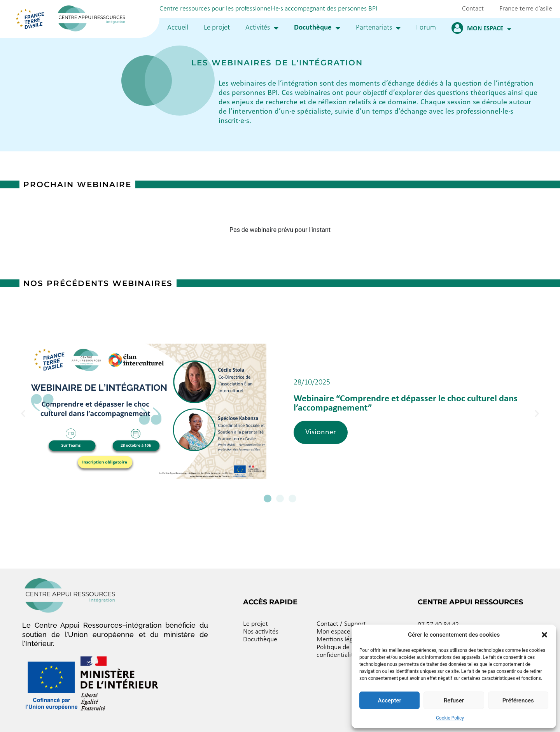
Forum (426, 28)
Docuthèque (317, 28)
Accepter (389, 700)
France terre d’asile (526, 9)
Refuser (454, 700)
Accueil (178, 28)
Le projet (217, 28)
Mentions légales (340, 640)
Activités (262, 28)
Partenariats (378, 28)
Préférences (518, 700)
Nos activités (261, 632)
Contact (473, 9)
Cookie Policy (450, 718)
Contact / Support (341, 624)
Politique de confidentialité (337, 651)
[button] (544, 635)
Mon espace (489, 29)
